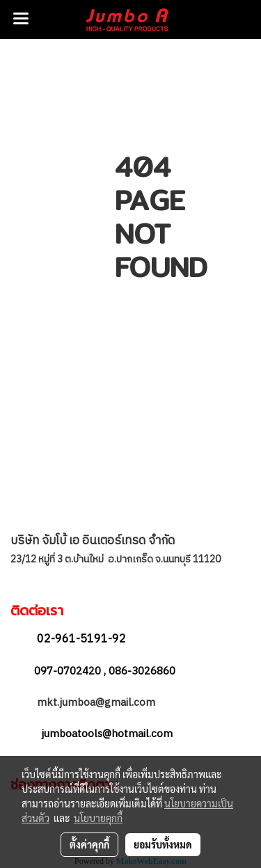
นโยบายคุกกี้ (98, 818)
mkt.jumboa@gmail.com (97, 703)
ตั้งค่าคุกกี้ (89, 844)
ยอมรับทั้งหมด (163, 844)
